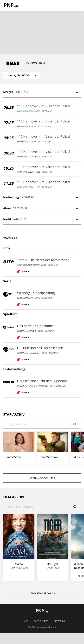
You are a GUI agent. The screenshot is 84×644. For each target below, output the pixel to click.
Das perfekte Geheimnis (35, 326)
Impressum (59, 621)
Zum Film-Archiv (42, 593)
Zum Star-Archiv (42, 478)
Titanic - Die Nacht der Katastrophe (43, 260)
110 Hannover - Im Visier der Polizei (44, 106)
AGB (26, 621)
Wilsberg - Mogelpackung (36, 293)
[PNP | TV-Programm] (11, 5)
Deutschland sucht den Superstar (42, 381)
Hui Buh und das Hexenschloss (40, 348)
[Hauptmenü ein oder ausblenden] (77, 5)
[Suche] (42, 424)
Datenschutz (41, 621)
